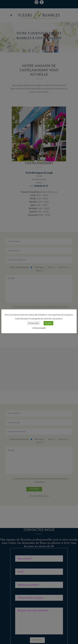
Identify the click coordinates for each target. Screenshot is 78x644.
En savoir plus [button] (33, 323)
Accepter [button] (48, 323)
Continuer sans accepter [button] (39, 328)
